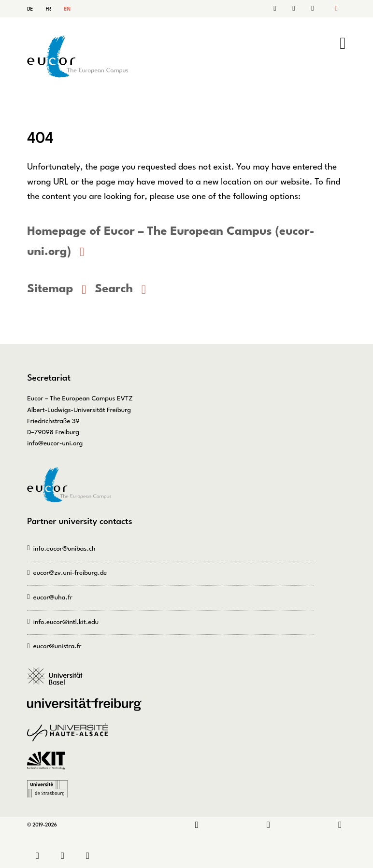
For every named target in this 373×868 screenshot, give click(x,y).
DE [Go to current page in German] (30, 9)
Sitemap (311, 9)
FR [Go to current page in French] (49, 9)
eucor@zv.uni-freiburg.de (70, 572)
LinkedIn (197, 824)
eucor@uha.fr (53, 596)
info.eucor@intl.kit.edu (66, 621)
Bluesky (340, 824)
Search (295, 9)
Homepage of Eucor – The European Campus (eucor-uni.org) (168, 241)
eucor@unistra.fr (57, 646)
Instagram (268, 824)
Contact (280, 9)
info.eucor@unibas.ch (65, 548)
